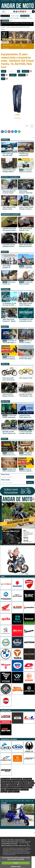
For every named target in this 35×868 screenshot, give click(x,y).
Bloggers (4, 792)
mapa (11, 21)
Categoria (13, 75)
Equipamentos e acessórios (11, 214)
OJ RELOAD (17, 118)
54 (3, 79)
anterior (3, 27)
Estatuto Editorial (20, 840)
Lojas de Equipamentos (26, 785)
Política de (16, 866)
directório (6, 21)
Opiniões (5, 252)
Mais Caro (25, 71)
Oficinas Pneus (12, 785)
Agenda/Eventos (16, 779)
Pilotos (10, 792)
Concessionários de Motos (9, 783)
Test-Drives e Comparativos (10, 177)
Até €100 (22, 75)
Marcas (17, 45)
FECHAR (16, 863)
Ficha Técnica (11, 840)
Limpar (4, 71)
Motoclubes (24, 790)
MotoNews (5, 140)
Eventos (5, 439)
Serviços (16, 792)
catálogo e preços (15, 16)
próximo (3, 29)
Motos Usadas (5, 779)
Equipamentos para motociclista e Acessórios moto (17, 781)
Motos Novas (27, 779)
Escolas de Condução (13, 790)
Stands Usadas (24, 783)
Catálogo (24, 45)
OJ (3, 75)
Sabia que (5, 364)
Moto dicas (5, 401)
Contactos (6, 48)
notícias (30, 18)
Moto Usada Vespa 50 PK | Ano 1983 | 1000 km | (17, 813)
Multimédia (6, 289)
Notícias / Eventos (8, 45)
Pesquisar (30, 477)
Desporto (5, 327)
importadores (24, 18)
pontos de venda (25, 16)
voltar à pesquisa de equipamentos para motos (18, 27)
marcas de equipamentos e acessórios (10, 18)
